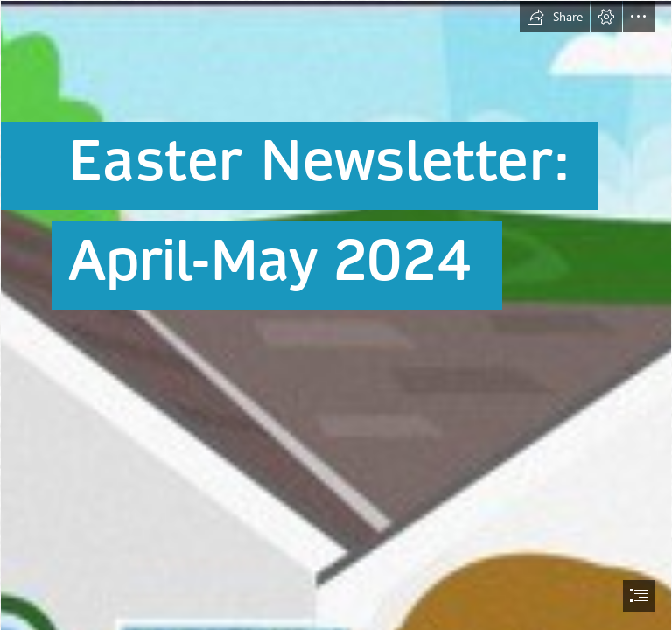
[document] (336, 315)
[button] (555, 17)
